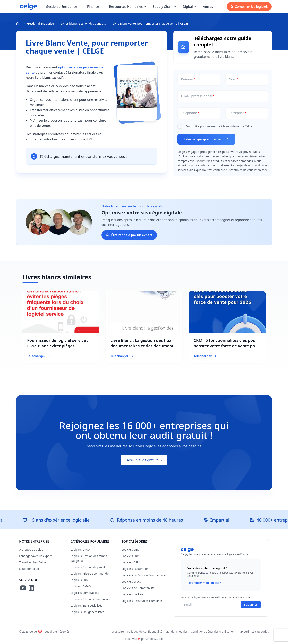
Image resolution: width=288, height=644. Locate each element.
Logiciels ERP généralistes (87, 612)
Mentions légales (177, 631)
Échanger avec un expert (35, 556)
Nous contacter (29, 569)
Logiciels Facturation (135, 569)
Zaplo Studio (154, 639)
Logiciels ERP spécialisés (86, 605)
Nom (232, 79)
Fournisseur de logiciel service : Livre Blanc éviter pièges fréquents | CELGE (58, 346)
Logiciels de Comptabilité (138, 588)
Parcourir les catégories (253, 631)
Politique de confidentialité (145, 631)
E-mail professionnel (196, 96)
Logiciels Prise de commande (89, 573)
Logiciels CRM (79, 580)
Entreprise (237, 113)
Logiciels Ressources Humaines (142, 601)
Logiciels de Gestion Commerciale (144, 575)
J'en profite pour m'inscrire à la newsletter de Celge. (219, 126)
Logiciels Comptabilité (85, 593)
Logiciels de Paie (132, 594)
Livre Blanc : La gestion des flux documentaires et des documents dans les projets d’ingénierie (143, 346)
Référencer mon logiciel (205, 583)
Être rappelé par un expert (129, 235)
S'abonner (251, 604)
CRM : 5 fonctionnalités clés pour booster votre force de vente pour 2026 (226, 346)
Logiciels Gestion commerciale (90, 599)
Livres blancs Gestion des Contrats (83, 23)
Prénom (187, 79)
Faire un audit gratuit (144, 460)
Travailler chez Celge (33, 562)
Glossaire (118, 631)
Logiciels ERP (130, 556)
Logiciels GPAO (80, 549)
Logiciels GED (130, 549)
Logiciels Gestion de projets (88, 567)
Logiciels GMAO (81, 586)
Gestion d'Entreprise (40, 23)
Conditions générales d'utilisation (213, 631)
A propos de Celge (31, 549)
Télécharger (39, 356)
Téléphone (189, 113)
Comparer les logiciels (249, 7)
